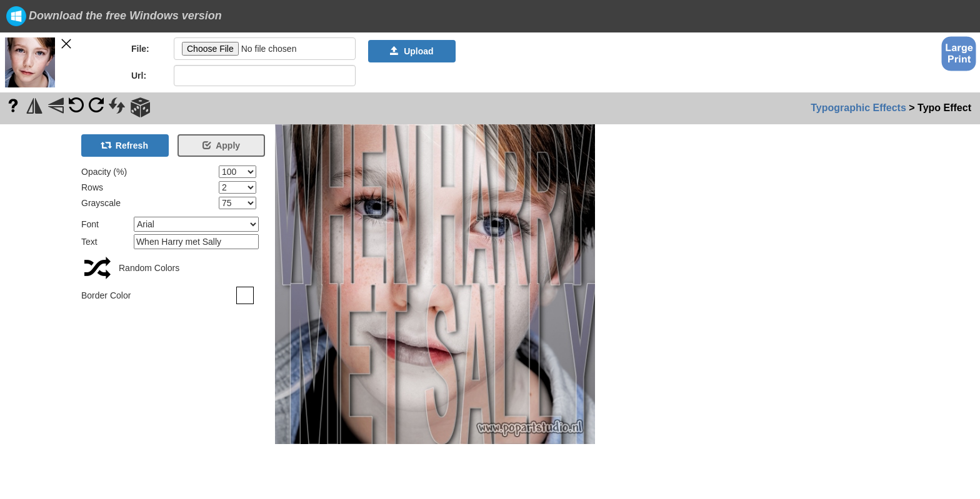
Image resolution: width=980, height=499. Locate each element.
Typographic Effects (858, 108)
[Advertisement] (37, 312)
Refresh (125, 146)
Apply (221, 146)
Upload (412, 51)
